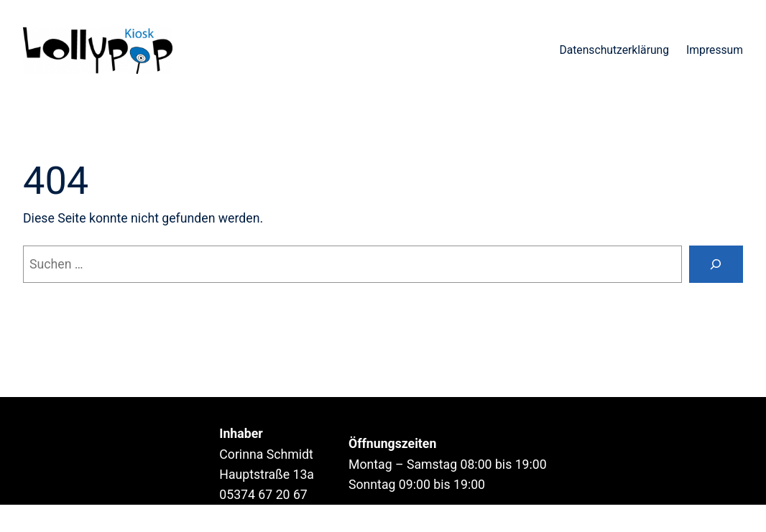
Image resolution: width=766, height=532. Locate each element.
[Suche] (716, 264)
